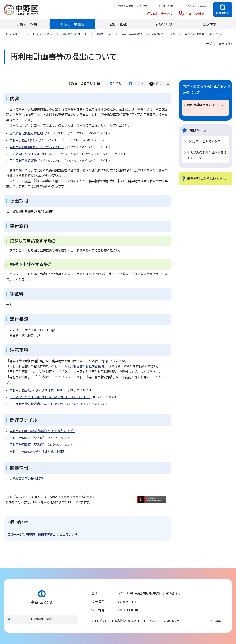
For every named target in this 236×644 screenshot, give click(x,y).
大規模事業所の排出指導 (26, 479)
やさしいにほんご (197, 6)
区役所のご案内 (42, 619)
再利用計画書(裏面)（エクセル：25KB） (37, 147)
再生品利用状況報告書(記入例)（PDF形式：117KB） (45, 404)
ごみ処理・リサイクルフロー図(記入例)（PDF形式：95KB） (50, 397)
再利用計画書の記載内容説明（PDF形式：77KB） (42, 431)
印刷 (119, 84)
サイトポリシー (101, 621)
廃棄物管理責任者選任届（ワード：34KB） (38, 133)
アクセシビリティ (172, 621)
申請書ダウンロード (75, 34)
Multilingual (167, 6)
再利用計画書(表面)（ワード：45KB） (35, 140)
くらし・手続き (42, 34)
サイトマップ (148, 621)
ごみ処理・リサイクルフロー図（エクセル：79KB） (45, 154)
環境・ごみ (104, 34)
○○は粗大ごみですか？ (204, 142)
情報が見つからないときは (206, 179)
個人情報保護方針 (125, 621)
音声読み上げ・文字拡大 (132, 6)
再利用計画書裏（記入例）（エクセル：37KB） (41, 445)
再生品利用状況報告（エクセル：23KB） (37, 161)
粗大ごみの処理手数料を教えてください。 (207, 155)
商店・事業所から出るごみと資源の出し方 (148, 34)
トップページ (14, 34)
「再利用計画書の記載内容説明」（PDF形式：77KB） (97, 366)
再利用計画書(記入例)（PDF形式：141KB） (38, 390)
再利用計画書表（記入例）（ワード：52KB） (40, 438)
